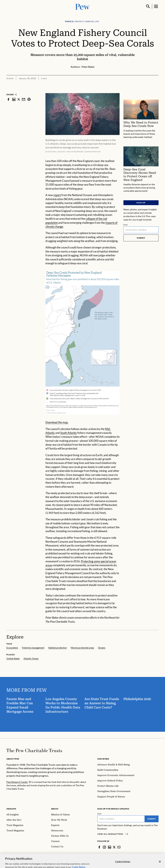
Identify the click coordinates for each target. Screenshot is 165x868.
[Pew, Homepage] (82, 6)
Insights (11, 809)
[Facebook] (99, 847)
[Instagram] (104, 847)
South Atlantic (69, 433)
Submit (141, 238)
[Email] (141, 230)
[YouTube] (119, 847)
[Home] (34, 750)
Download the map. (57, 422)
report (57, 195)
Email (126, 225)
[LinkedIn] (110, 847)
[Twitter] (114, 847)
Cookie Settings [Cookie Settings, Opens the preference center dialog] (123, 865)
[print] (29, 99)
